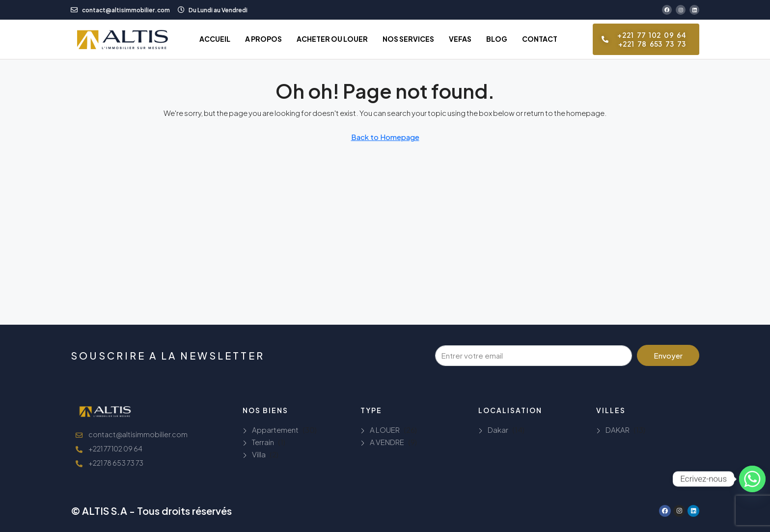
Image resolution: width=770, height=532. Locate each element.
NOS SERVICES (408, 39)
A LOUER (385, 430)
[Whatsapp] (752, 479)
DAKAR (618, 430)
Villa (259, 454)
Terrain (263, 442)
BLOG (497, 39)
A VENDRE (387, 442)
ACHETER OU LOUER (332, 39)
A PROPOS (263, 39)
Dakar (498, 430)
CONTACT (540, 39)
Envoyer (668, 355)
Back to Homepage (385, 137)
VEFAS (460, 39)
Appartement (275, 430)
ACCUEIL (215, 39)
